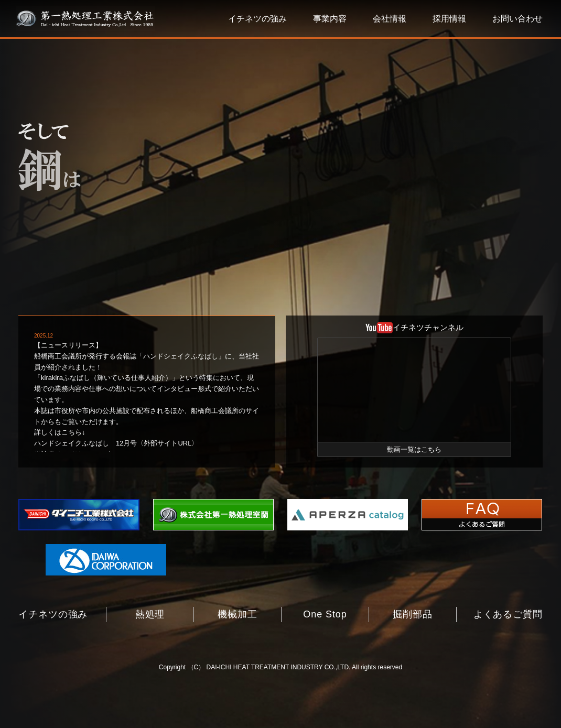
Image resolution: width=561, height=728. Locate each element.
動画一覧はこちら (414, 449)
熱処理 (150, 614)
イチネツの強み (257, 19)
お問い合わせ (517, 19)
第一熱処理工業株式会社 (85, 19)
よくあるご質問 (508, 614)
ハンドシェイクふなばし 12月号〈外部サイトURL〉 (116, 443)
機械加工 (238, 614)
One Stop (325, 614)
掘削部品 (413, 614)
